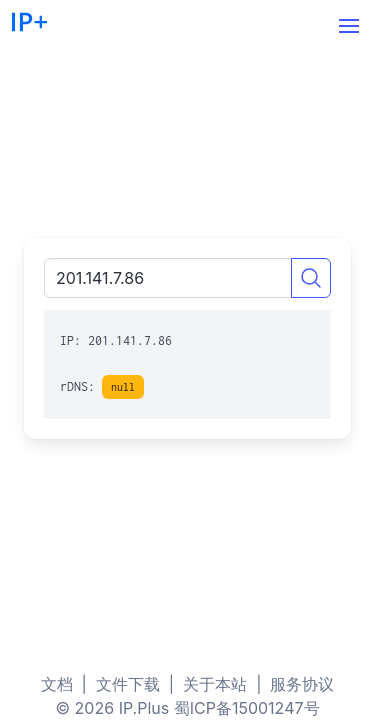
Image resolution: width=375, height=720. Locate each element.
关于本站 (215, 684)
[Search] (311, 278)
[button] (349, 26)
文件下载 (128, 684)
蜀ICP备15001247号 (247, 708)
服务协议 (302, 684)
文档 (57, 684)
